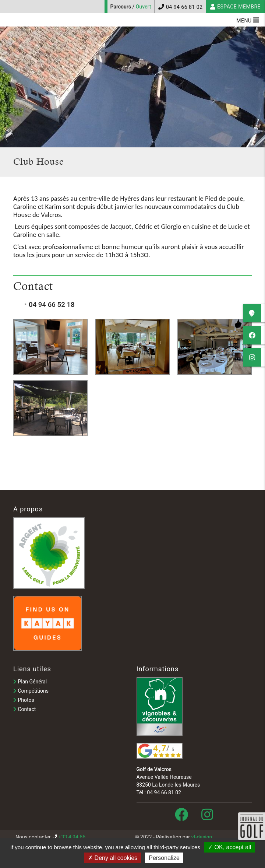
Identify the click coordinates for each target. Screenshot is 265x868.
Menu (248, 20)
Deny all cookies (113, 858)
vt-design (202, 837)
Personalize (164, 858)
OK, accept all (229, 847)
